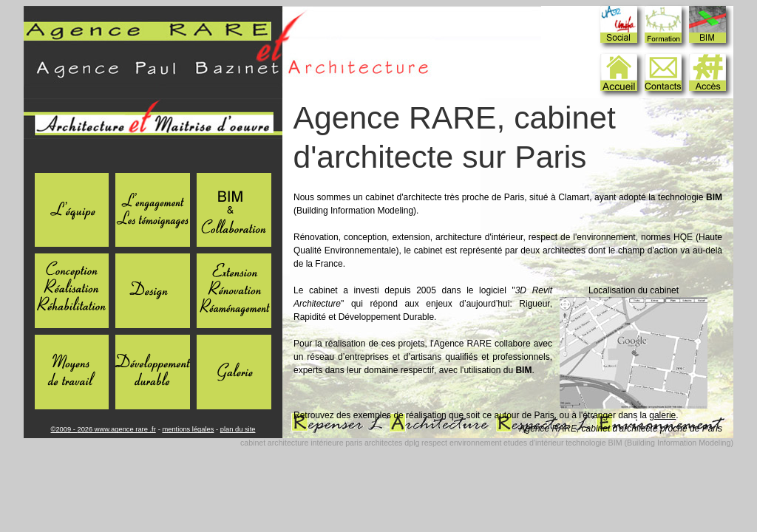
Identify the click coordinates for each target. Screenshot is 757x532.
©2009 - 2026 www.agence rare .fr (103, 429)
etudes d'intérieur (533, 443)
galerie (662, 415)
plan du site (238, 429)
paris (354, 443)
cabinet (253, 443)
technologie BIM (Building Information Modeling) (649, 443)
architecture (288, 443)
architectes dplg (392, 443)
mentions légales (188, 429)
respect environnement (461, 443)
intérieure (327, 443)
